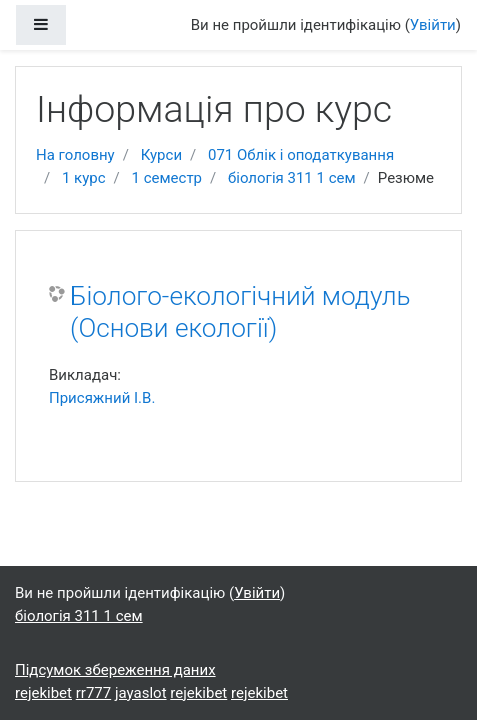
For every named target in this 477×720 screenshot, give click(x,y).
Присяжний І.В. (102, 398)
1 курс (84, 178)
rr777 (93, 693)
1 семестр (167, 178)
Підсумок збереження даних (115, 670)
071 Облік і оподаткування (301, 155)
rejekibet (43, 693)
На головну (75, 155)
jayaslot (141, 693)
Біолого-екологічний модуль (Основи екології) (240, 312)
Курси (161, 155)
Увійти (433, 25)
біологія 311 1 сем (292, 178)
